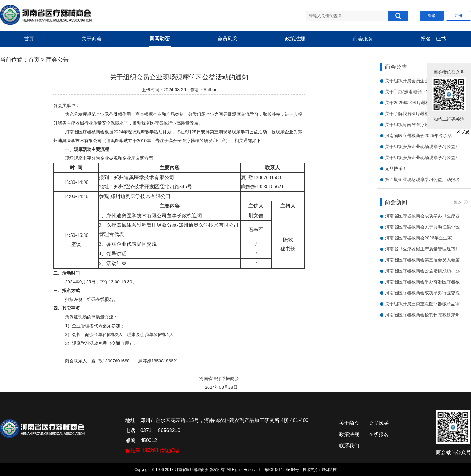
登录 (432, 16)
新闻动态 (160, 38)
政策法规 (295, 39)
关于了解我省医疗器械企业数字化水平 (422, 114)
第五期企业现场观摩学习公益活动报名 (422, 179)
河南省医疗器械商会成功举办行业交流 (422, 293)
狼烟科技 (329, 470)
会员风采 (227, 39)
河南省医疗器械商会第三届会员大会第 (422, 260)
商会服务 (363, 39)
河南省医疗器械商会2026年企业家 (418, 238)
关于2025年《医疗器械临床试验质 (418, 103)
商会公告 (57, 60)
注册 (458, 16)
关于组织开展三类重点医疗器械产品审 (422, 304)
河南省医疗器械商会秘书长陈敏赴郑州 (422, 315)
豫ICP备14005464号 (282, 470)
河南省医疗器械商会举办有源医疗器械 (422, 282)
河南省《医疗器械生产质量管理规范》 (422, 249)
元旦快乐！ (396, 168)
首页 (29, 39)
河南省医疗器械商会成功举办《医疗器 (422, 216)
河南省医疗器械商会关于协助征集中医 (422, 227)
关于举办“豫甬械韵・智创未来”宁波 (419, 92)
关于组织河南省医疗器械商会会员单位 (422, 125)
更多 (457, 202)
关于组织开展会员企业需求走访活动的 (422, 81)
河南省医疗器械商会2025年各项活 (418, 136)
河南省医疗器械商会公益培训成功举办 (422, 271)
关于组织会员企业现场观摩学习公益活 (422, 147)
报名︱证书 (433, 39)
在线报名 (379, 434)
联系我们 (349, 446)
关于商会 (92, 39)
